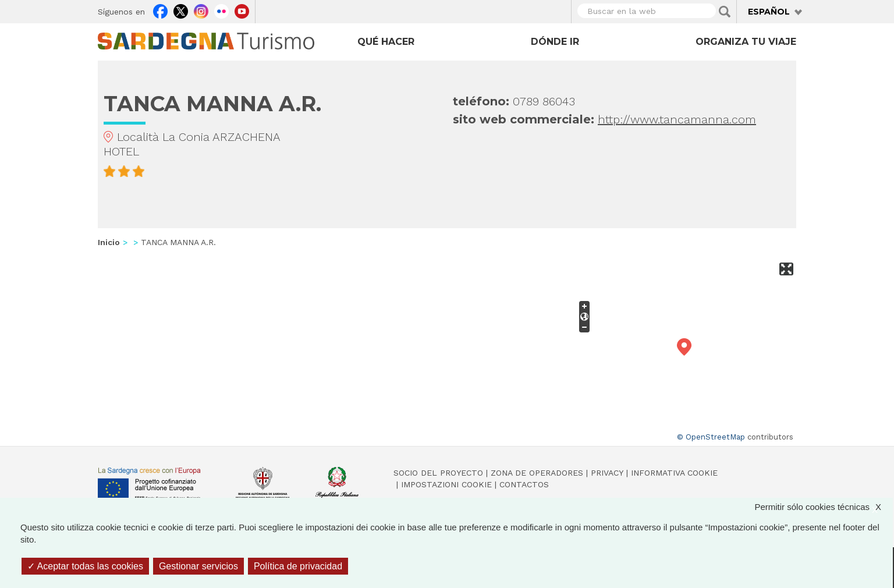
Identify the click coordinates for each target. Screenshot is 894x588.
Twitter (181, 10)
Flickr (221, 10)
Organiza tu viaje (746, 42)
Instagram (201, 10)
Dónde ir (555, 42)
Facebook (160, 10)
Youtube (242, 10)
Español (769, 12)
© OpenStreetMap (711, 437)
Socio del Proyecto (438, 473)
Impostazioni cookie (446, 484)
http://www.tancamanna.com (677, 119)
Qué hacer (386, 42)
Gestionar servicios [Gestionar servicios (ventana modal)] (198, 566)
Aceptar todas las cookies (85, 566)
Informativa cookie (674, 473)
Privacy (607, 473)
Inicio (109, 242)
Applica (725, 12)
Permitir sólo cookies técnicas (824, 507)
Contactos (524, 484)
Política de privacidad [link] (298, 566)
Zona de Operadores (537, 473)
